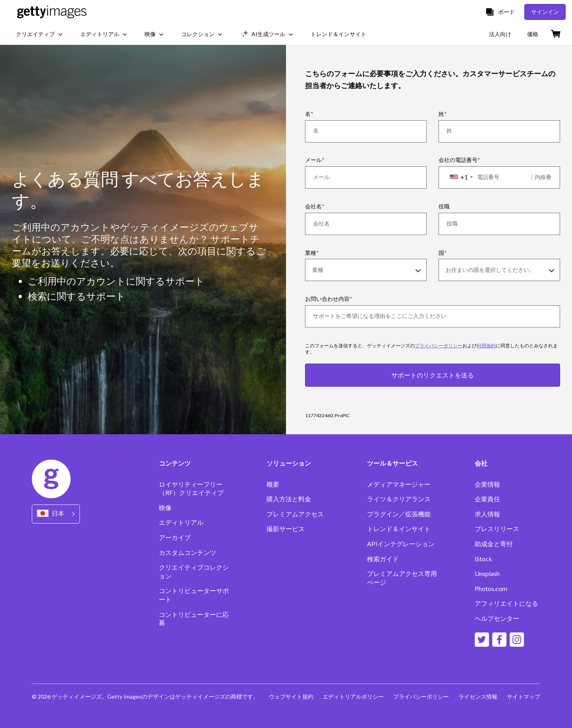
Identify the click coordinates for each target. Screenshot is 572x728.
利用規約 (486, 346)
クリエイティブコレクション (194, 571)
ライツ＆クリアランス (399, 499)
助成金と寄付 (494, 544)
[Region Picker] (56, 514)
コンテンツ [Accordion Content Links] (175, 463)
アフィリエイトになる (506, 603)
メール (313, 160)
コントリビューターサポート (194, 595)
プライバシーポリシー (439, 346)
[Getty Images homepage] (52, 12)
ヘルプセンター (497, 618)
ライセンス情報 (478, 696)
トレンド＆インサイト (399, 529)
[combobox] (461, 177)
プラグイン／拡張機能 (399, 514)
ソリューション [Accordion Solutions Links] (289, 463)
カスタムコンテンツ (187, 552)
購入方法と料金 (289, 499)
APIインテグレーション (401, 544)
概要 (273, 484)
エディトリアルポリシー (353, 696)
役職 (444, 206)
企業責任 (487, 499)
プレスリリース (497, 529)
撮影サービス (286, 529)
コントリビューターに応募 (194, 619)
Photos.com (491, 588)
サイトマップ (524, 696)
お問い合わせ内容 (327, 299)
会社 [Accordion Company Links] (481, 463)
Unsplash (487, 573)
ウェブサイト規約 (291, 696)
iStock (483, 559)
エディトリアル (181, 522)
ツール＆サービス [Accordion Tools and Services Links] (392, 463)
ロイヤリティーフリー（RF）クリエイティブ (191, 488)
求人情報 (487, 514)
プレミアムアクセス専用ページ (402, 578)
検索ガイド (383, 559)
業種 (311, 253)
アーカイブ (175, 537)
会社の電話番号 (458, 160)
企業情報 (487, 484)
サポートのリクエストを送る (433, 375)
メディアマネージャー (399, 484)
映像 (165, 507)
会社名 (313, 206)
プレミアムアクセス (295, 514)
